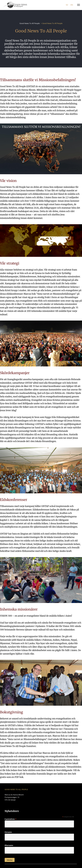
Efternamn (9, 845)
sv (67, 5)
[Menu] (78, 5)
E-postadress (11, 819)
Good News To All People (30, 23)
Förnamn (8, 832)
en (72, 5)
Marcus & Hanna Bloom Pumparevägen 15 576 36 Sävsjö (14, 797)
